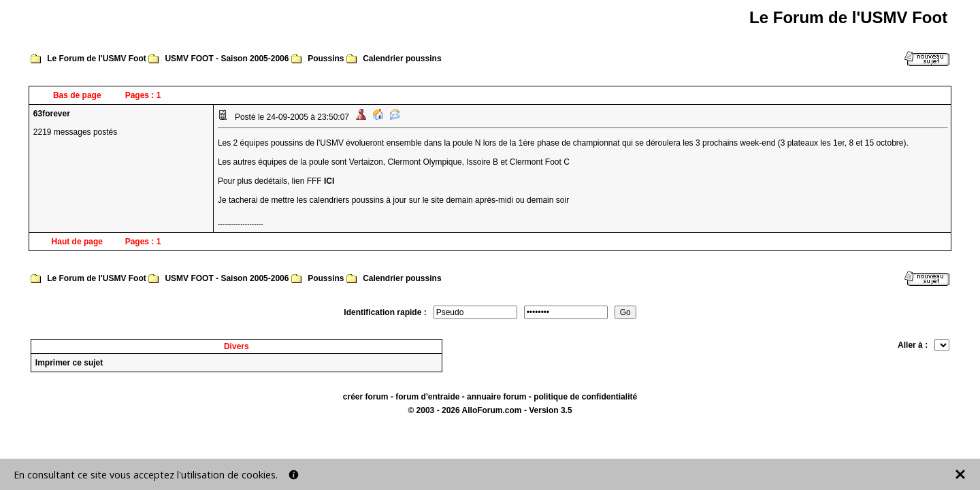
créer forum (366, 397)
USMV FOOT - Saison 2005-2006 (227, 59)
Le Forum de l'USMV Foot (97, 59)
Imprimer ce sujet (69, 363)
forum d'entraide (427, 397)
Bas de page (77, 95)
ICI (329, 181)
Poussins (326, 59)
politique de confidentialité (585, 397)
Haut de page (77, 242)
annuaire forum (496, 397)
